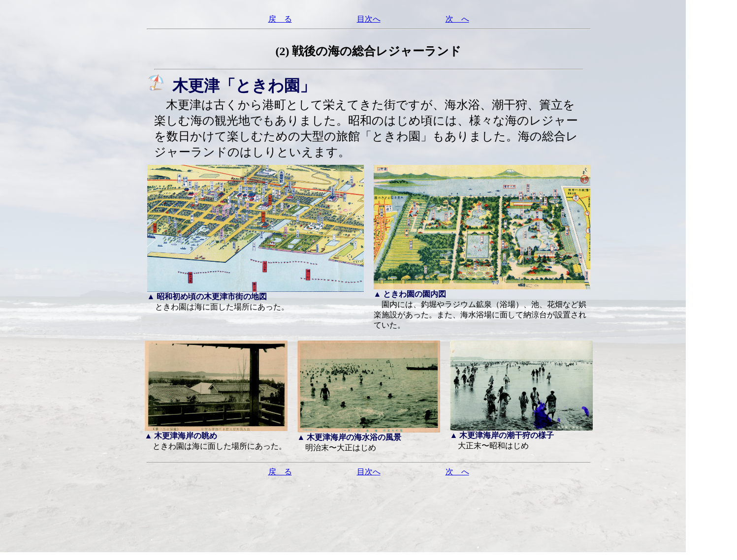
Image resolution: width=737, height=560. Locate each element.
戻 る (280, 19)
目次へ (369, 19)
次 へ (457, 19)
